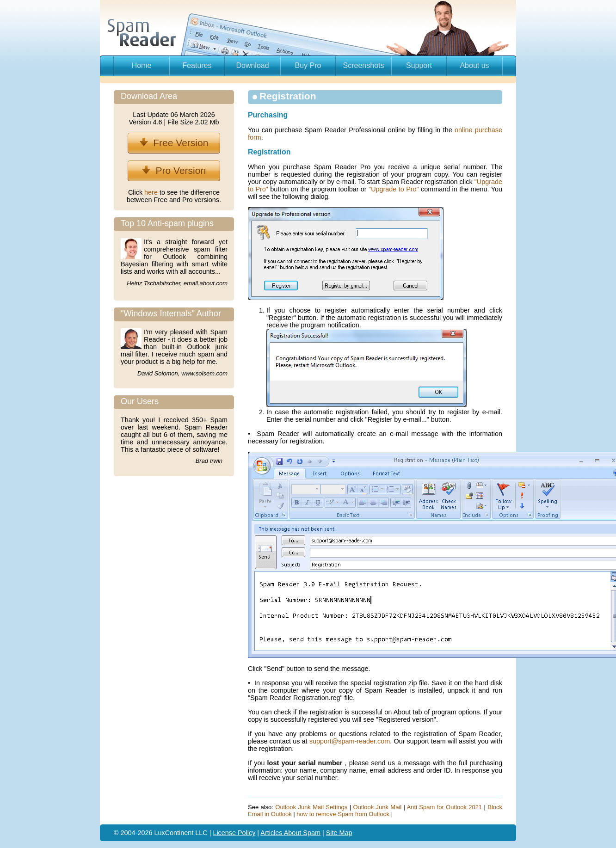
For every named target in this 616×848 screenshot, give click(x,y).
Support (419, 65)
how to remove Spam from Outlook (343, 814)
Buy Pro (308, 65)
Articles (272, 833)
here (152, 192)
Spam (312, 833)
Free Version (174, 143)
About (294, 833)
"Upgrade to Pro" (394, 189)
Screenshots (364, 65)
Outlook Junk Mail (377, 807)
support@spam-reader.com (350, 741)
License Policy (234, 833)
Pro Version (174, 170)
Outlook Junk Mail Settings (311, 807)
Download (252, 65)
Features (197, 65)
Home (142, 65)
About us (474, 65)
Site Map (339, 833)
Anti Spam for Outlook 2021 (445, 807)
